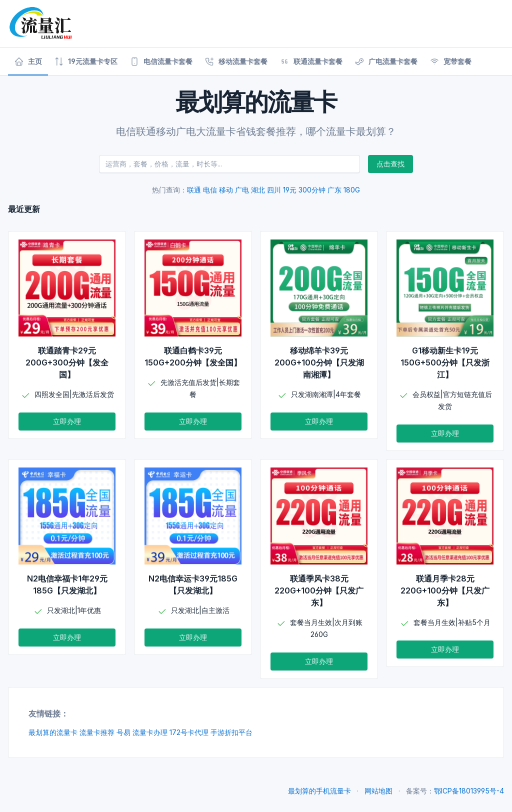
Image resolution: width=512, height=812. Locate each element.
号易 (123, 732)
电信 (210, 190)
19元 (290, 190)
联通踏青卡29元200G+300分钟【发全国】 (67, 362)
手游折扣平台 (231, 732)
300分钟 (312, 190)
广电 (242, 190)
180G (352, 190)
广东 (334, 190)
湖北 (258, 190)
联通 (194, 190)
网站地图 (378, 791)
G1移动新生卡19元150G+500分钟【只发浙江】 (445, 362)
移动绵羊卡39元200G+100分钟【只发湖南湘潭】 (319, 362)
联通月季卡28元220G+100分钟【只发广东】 (445, 590)
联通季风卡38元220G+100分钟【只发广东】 (319, 590)
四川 (274, 190)
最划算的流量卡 (53, 732)
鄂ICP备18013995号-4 (469, 791)
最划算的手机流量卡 (319, 791)
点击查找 (390, 164)
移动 (226, 190)
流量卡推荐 (97, 732)
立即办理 (67, 421)
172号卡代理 (189, 732)
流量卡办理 (150, 732)
